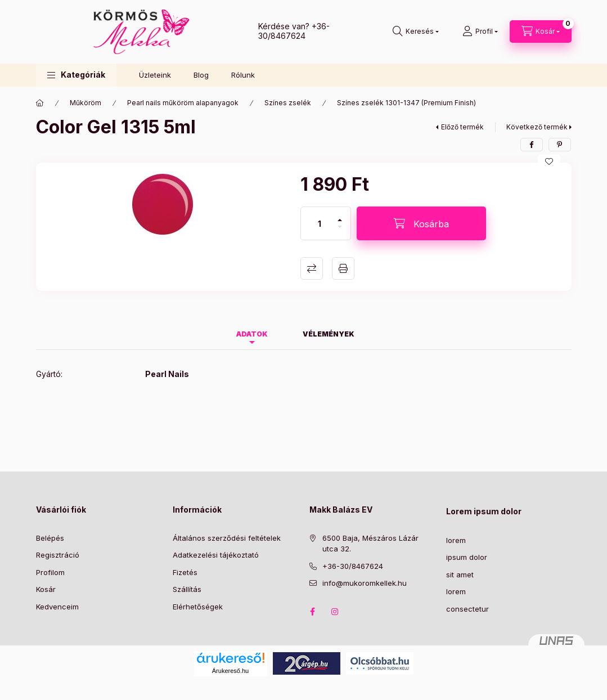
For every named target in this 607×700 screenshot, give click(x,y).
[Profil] (480, 32)
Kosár (46, 589)
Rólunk (243, 75)
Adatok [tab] (252, 334)
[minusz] (340, 232)
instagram (335, 612)
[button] (76, 75)
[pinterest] (560, 145)
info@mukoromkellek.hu (365, 583)
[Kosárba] (421, 223)
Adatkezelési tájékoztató (216, 555)
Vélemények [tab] (329, 334)
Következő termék (537, 127)
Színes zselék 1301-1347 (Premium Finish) (406, 103)
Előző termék (462, 127)
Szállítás (187, 589)
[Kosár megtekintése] (541, 32)
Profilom (50, 572)
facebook (313, 612)
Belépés (50, 538)
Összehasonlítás (312, 268)
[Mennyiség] (320, 223)
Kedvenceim (57, 607)
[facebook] (532, 145)
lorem (456, 540)
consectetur (467, 609)
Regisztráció (58, 555)
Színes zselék (288, 103)
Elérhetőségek (198, 607)
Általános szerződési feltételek (227, 538)
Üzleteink (155, 75)
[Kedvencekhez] (549, 161)
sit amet (460, 575)
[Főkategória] (40, 103)
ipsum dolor (467, 557)
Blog (201, 75)
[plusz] (340, 215)
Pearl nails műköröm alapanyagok (183, 103)
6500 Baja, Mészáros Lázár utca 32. (370, 544)
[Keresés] (416, 32)
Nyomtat (343, 268)
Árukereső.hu (230, 671)
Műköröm (86, 103)
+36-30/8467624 (294, 31)
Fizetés (185, 572)
